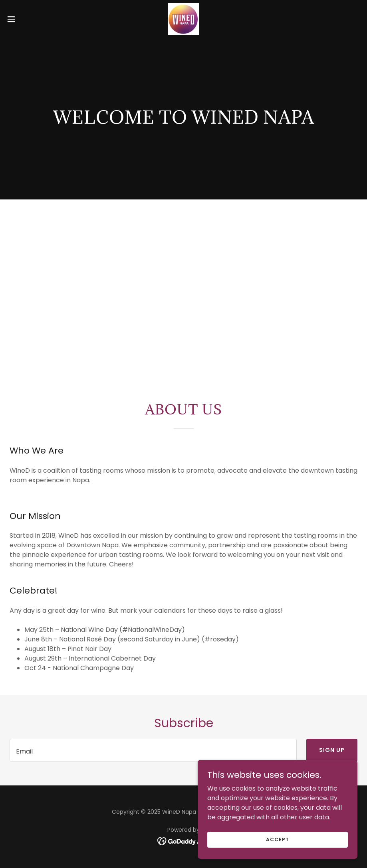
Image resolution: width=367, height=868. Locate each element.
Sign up (332, 750)
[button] (30, 19)
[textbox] (153, 750)
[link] (183, 19)
